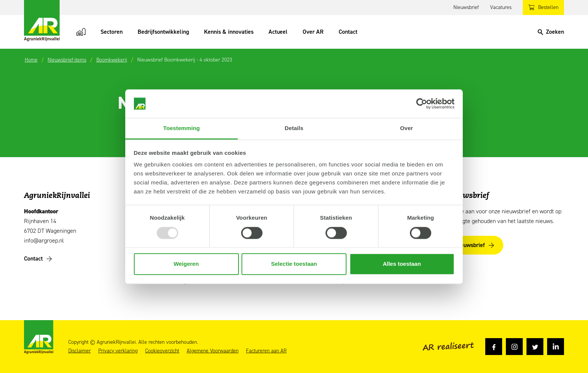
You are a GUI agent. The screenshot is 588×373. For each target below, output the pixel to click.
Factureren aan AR (266, 351)
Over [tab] (407, 128)
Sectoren (112, 32)
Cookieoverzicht (162, 351)
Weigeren (186, 264)
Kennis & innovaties (229, 32)
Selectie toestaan (294, 264)
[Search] (551, 32)
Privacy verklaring (118, 351)
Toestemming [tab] (181, 128)
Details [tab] (294, 128)
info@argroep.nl (44, 240)
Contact (348, 32)
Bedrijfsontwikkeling (163, 32)
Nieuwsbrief (466, 7)
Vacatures (501, 7)
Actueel (278, 32)
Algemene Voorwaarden (213, 351)
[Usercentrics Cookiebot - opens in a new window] (422, 103)
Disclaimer (79, 351)
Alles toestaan (402, 264)
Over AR (313, 32)
